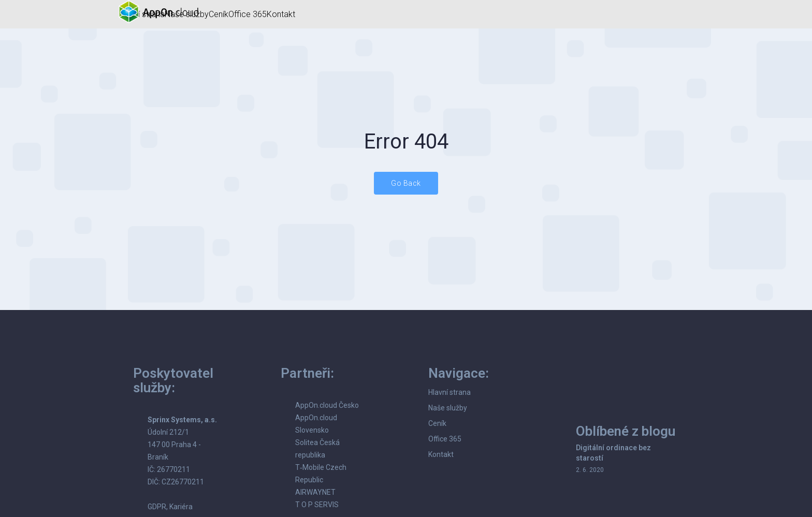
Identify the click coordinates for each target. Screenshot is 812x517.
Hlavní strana (450, 392)
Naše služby (448, 408)
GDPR (157, 507)
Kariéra (181, 507)
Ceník (437, 423)
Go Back (406, 183)
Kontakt (281, 14)
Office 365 (248, 14)
